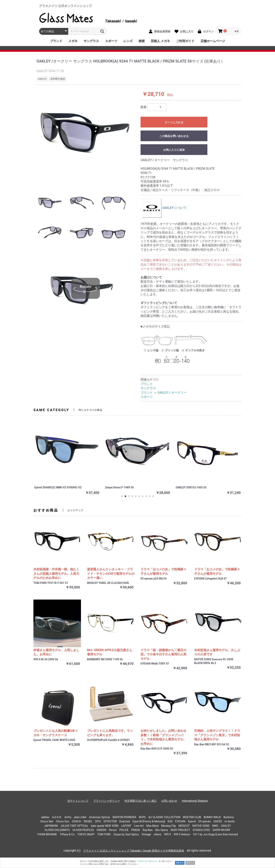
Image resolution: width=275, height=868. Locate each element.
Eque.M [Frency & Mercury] (149, 821)
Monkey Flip (169, 826)
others (157, 834)
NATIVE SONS (201, 826)
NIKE (215, 826)
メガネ (73, 41)
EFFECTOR (110, 821)
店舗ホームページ (213, 41)
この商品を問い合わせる (174, 136)
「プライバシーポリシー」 (147, 861)
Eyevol (192, 821)
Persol (113, 830)
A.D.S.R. (57, 817)
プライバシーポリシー (107, 801)
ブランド (56, 41)
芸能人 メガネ (160, 41)
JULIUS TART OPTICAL (74, 826)
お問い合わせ (169, 801)
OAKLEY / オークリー (172, 393)
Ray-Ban (148, 830)
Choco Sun (63, 821)
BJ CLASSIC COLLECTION (164, 817)
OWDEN (102, 830)
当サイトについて (78, 801)
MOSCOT (184, 826)
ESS (170, 821)
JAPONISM (51, 826)
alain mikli (80, 817)
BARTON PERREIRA (125, 817)
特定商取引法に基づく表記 (141, 801)
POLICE (124, 830)
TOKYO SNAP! (86, 834)
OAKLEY (226, 826)
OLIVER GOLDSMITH (57, 830)
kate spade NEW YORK (105, 826)
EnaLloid (125, 821)
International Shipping (195, 801)
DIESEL (88, 821)
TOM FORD (104, 834)
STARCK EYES (201, 830)
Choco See (47, 821)
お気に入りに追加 (174, 150)
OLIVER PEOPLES (83, 830)
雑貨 (142, 41)
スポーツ (111, 41)
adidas (45, 817)
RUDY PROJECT (180, 830)
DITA (98, 821)
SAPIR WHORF (221, 830)
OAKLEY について (165, 208)
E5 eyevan (205, 821)
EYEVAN (180, 821)
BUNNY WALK (212, 817)
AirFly (68, 817)
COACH (76, 821)
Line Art (139, 826)
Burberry (229, 817)
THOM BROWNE (47, 834)
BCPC (143, 817)
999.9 (167, 834)
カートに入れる (174, 122)
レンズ (128, 41)
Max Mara (152, 826)
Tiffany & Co (67, 834)
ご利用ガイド (185, 41)
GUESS (218, 821)
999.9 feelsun (182, 834)
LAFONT (126, 826)
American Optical (99, 817)
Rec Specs (162, 830)
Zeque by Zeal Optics (126, 834)
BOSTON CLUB (192, 817)
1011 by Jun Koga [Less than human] (215, 834)
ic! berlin (230, 821)
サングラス (91, 41)
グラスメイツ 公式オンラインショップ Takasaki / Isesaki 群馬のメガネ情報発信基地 (134, 851)
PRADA (136, 830)
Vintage (146, 834)
